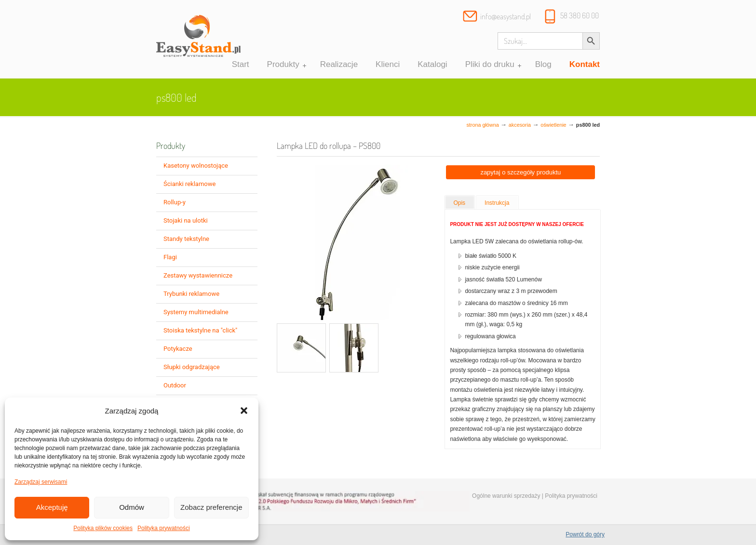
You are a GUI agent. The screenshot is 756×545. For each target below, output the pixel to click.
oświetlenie (553, 125)
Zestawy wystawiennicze (198, 275)
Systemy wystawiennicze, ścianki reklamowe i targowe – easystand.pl (198, 40)
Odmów (132, 507)
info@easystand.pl (506, 16)
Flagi (170, 257)
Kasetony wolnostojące (196, 166)
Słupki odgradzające (192, 367)
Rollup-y (175, 202)
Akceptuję (52, 507)
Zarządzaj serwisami (41, 482)
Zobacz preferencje (211, 507)
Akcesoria (520, 125)
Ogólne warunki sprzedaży (506, 496)
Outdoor (175, 385)
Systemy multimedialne (196, 312)
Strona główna (482, 125)
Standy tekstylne (186, 239)
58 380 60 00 (580, 15)
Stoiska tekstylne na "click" (200, 330)
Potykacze (178, 349)
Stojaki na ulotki (186, 220)
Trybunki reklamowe (191, 294)
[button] (244, 411)
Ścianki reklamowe (189, 184)
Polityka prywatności (164, 528)
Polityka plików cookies (103, 528)
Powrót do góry (585, 534)
